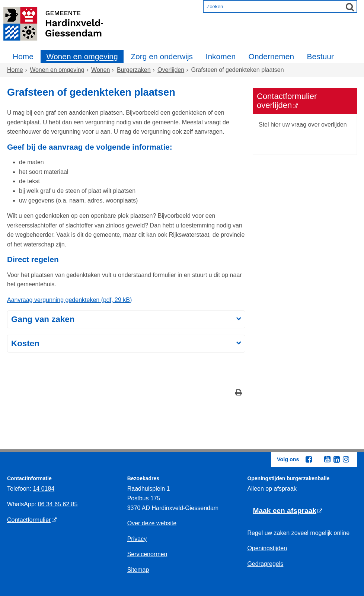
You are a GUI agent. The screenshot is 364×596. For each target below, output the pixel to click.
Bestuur (320, 56)
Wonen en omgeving (82, 56)
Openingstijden (267, 548)
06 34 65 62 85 (58, 504)
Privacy (137, 539)
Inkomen (221, 56)
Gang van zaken (43, 319)
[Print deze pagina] (239, 393)
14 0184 (44, 489)
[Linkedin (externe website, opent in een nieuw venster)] (336, 459)
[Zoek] (350, 7)
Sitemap (138, 570)
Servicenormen (147, 554)
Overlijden (171, 70)
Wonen (100, 70)
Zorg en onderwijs (162, 56)
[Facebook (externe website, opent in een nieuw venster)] (309, 459)
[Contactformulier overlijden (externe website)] (305, 101)
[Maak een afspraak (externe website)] (288, 511)
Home (23, 56)
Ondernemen (272, 56)
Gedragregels (265, 564)
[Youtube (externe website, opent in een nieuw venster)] (327, 459)
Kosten (25, 343)
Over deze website (152, 523)
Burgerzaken (134, 70)
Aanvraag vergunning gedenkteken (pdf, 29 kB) (69, 300)
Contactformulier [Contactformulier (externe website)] (29, 520)
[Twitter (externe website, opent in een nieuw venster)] (318, 460)
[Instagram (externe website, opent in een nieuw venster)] (346, 459)
